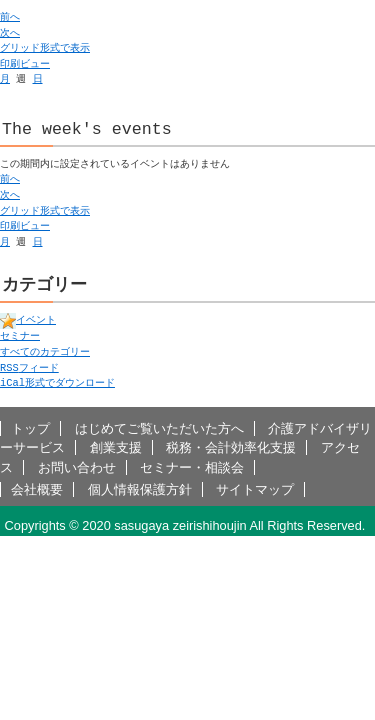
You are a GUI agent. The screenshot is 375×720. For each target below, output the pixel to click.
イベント (28, 320)
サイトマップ (255, 489)
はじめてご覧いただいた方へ (159, 428)
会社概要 (37, 489)
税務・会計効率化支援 (231, 447)
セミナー (20, 336)
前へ (10, 17)
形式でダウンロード (57, 383)
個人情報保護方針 (140, 489)
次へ (10, 33)
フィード (29, 368)
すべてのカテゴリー (45, 352)
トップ (30, 428)
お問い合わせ (77, 467)
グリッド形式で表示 (45, 48)
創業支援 (116, 447)
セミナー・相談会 (192, 467)
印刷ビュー (25, 64)
